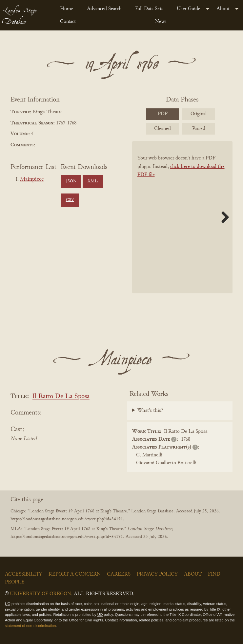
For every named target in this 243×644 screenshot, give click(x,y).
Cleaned (162, 129)
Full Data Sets (149, 9)
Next (223, 217)
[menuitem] (68, 9)
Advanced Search (104, 9)
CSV (70, 200)
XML (93, 181)
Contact (68, 22)
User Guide (189, 9)
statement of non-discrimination (30, 626)
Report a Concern (75, 574)
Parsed (199, 129)
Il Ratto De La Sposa (61, 397)
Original (199, 114)
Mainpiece (32, 179)
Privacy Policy (157, 574)
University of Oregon (40, 594)
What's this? (150, 411)
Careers (119, 574)
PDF (163, 114)
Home (67, 9)
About (223, 9)
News (161, 22)
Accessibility (24, 574)
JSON (71, 181)
